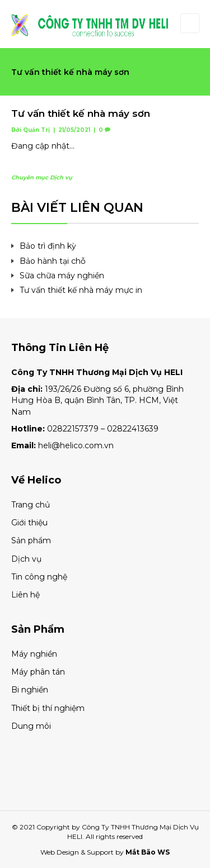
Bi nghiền (30, 690)
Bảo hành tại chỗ (53, 261)
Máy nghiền (34, 654)
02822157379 (73, 429)
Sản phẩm (31, 540)
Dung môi (31, 726)
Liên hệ (25, 595)
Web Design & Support (77, 852)
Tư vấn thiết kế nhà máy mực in (81, 290)
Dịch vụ (61, 177)
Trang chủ (31, 505)
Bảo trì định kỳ (48, 246)
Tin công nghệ (39, 577)
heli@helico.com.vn (76, 445)
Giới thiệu (29, 523)
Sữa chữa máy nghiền (62, 276)
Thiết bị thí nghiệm (48, 708)
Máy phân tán (38, 672)
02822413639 (133, 429)
